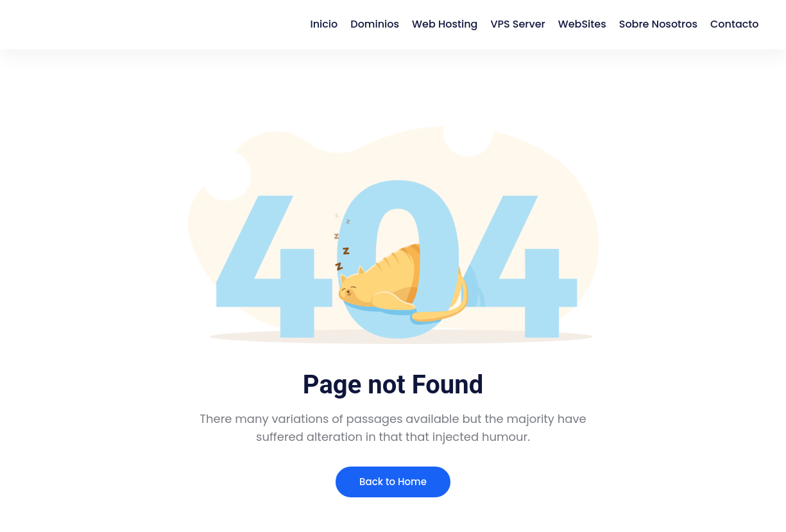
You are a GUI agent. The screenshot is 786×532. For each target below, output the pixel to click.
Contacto (735, 24)
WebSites (582, 24)
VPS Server (517, 24)
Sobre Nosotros (658, 24)
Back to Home (393, 482)
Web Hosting (445, 24)
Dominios (375, 24)
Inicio (324, 24)
